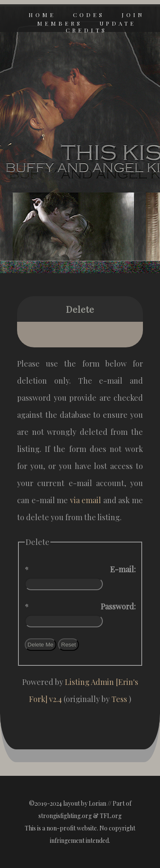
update (118, 23)
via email (86, 500)
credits (86, 30)
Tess (120, 699)
